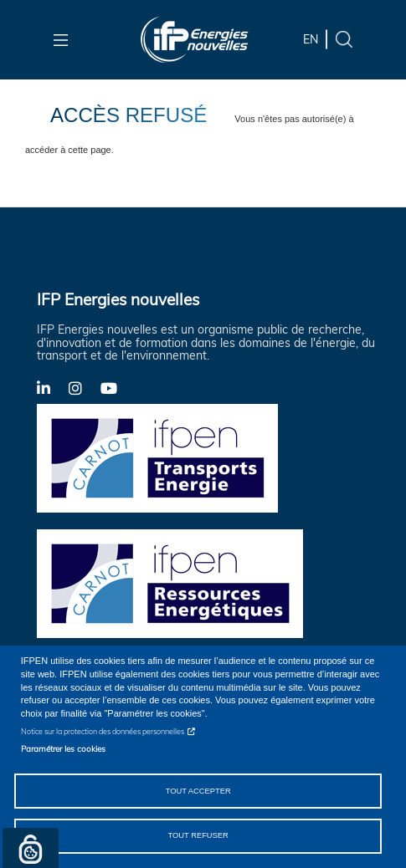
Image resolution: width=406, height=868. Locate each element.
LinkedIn (53, 387)
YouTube (116, 387)
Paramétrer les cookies (63, 748)
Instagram (85, 387)
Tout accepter (198, 791)
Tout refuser (198, 835)
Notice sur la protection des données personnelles (103, 731)
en (311, 39)
